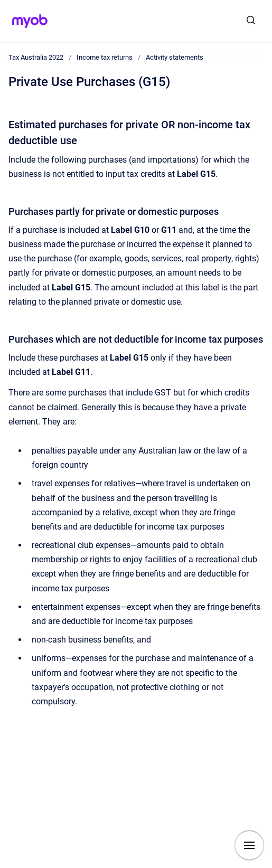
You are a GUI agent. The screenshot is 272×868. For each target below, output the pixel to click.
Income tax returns (105, 57)
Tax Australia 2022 (36, 57)
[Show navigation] (249, 845)
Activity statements (175, 57)
